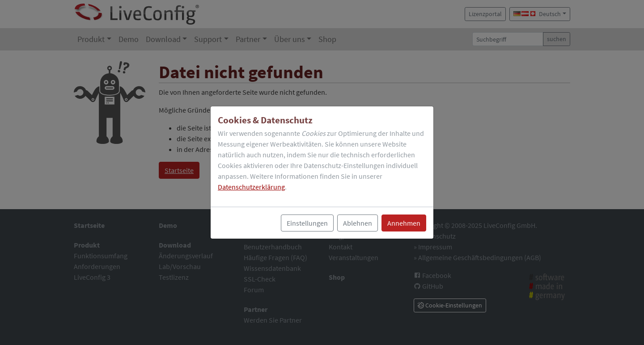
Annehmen (404, 223)
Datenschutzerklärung (251, 187)
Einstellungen (307, 223)
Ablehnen (358, 223)
